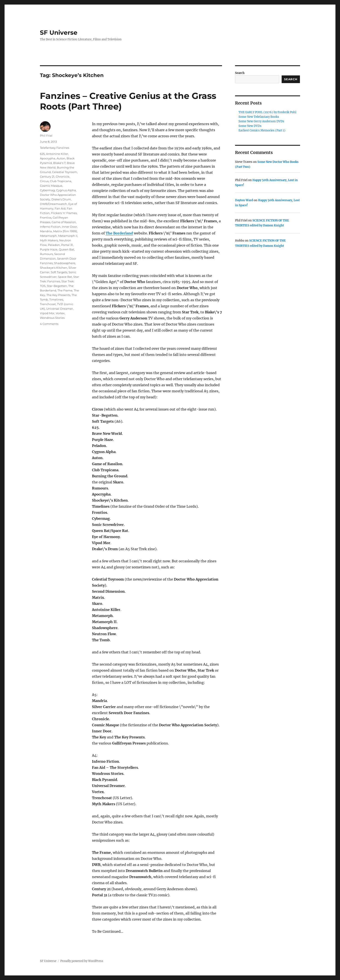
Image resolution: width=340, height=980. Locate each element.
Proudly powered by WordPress (82, 961)
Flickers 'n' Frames (64, 213)
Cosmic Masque (51, 186)
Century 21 (47, 177)
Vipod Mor (47, 313)
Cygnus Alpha (66, 190)
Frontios (46, 218)
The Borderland (119, 233)
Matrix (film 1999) (65, 231)
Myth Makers (49, 240)
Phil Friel (46, 136)
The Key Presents (58, 295)
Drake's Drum (61, 199)
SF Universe (59, 33)
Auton (61, 158)
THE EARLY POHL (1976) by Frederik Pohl (267, 112)
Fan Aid (60, 208)
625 (42, 154)
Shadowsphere (65, 263)
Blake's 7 (59, 163)
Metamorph (48, 236)
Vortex (60, 313)
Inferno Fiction (50, 227)
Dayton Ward (244, 200)
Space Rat (65, 277)
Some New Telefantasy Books (259, 117)
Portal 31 (67, 245)
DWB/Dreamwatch (53, 204)
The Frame (65, 290)
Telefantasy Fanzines (55, 148)
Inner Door (69, 227)
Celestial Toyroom (65, 172)
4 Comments (49, 324)
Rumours (46, 254)
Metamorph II (68, 236)
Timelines (56, 299)
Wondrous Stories (52, 318)
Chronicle (63, 177)
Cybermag (47, 190)
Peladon (54, 245)
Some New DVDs (250, 126)
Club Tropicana (61, 181)
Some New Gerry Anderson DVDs (261, 121)
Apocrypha (48, 158)
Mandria (46, 231)
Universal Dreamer (60, 309)
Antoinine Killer (57, 154)
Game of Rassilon (64, 222)
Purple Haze (49, 249)
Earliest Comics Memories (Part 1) (262, 130)
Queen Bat (66, 249)
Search (240, 73)
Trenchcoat (48, 304)
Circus (44, 181)
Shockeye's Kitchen (54, 268)
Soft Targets (59, 272)
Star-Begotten (57, 286)
